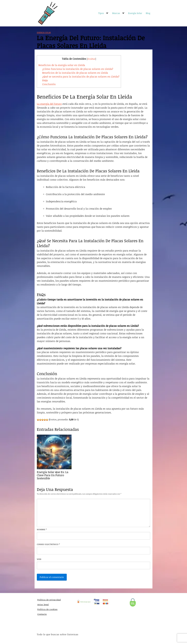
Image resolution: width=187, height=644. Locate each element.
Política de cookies (47, 609)
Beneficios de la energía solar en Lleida (62, 65)
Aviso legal (43, 604)
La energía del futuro (49, 104)
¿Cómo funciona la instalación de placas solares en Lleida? (78, 69)
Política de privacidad (49, 600)
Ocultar (91, 59)
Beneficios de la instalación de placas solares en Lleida (75, 73)
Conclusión (49, 84)
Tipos (101, 13)
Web (39, 559)
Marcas (116, 13)
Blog (148, 13)
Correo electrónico (48, 544)
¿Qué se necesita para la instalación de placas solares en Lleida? (81, 76)
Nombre (42, 529)
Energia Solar (44, 32)
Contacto (42, 614)
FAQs (45, 80)
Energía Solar (135, 13)
